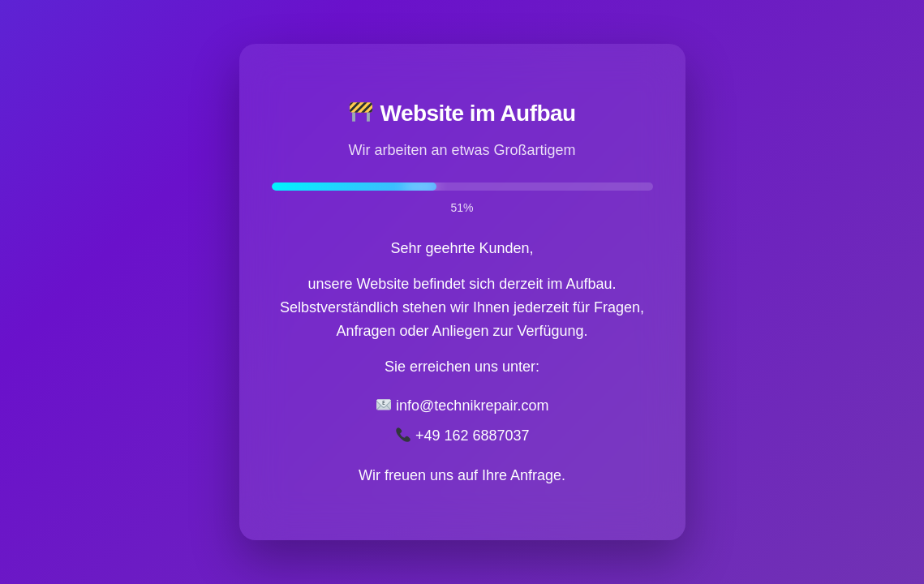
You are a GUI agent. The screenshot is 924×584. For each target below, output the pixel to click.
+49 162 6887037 (463, 436)
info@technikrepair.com (463, 406)
